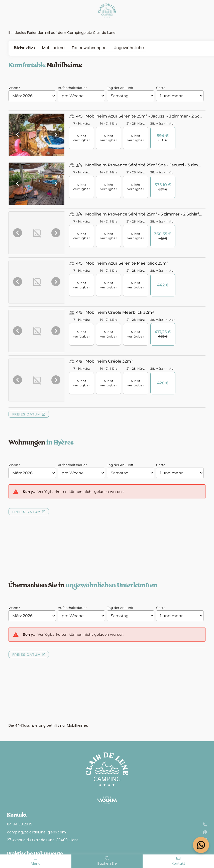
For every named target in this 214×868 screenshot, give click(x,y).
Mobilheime (53, 48)
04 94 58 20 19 (107, 824)
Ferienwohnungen (89, 48)
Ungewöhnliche (129, 48)
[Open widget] (201, 845)
